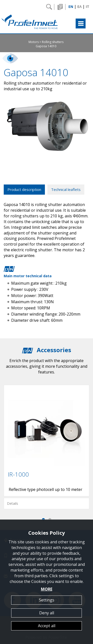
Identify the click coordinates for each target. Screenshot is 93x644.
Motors (34, 42)
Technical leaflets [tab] (66, 189)
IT (88, 7)
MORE (47, 589)
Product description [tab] (24, 189)
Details (13, 503)
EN (71, 7)
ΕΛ (79, 7)
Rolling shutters (53, 42)
